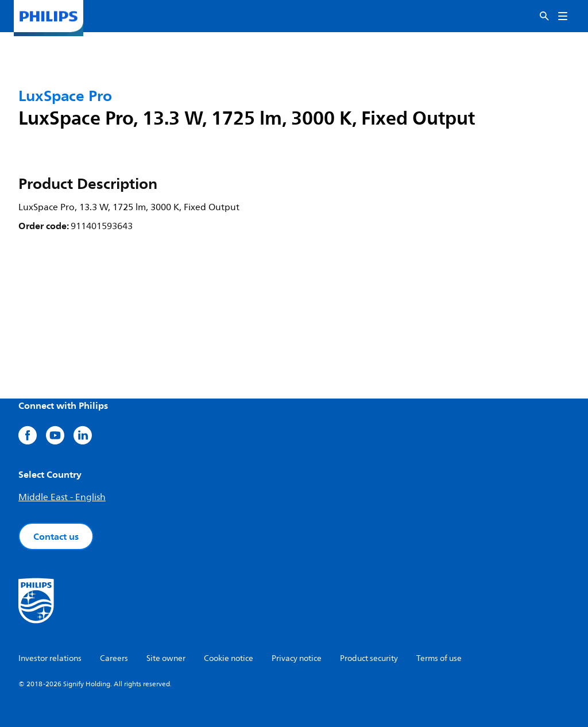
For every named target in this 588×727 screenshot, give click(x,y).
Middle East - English (62, 497)
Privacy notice (297, 658)
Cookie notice (229, 658)
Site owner (166, 658)
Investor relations (50, 658)
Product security (369, 658)
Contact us (56, 536)
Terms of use (439, 658)
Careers (114, 658)
